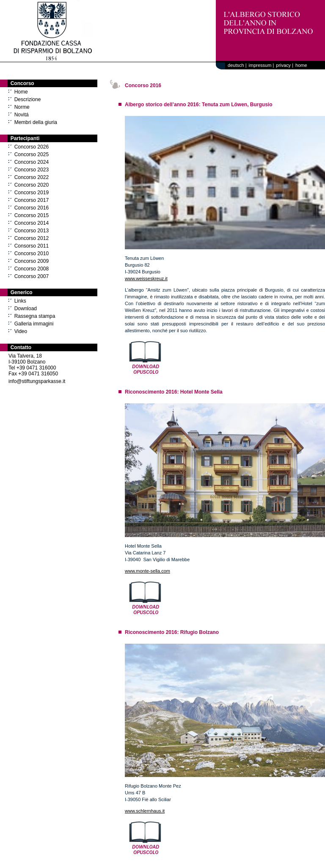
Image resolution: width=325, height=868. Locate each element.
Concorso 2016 (32, 208)
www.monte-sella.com (147, 571)
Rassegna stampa (35, 316)
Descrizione (28, 99)
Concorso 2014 (32, 223)
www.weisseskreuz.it (146, 278)
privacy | (285, 65)
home (301, 65)
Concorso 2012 (32, 238)
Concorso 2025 (32, 154)
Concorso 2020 (32, 185)
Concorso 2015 (32, 215)
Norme (22, 107)
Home (21, 92)
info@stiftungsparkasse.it (37, 381)
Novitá (22, 115)
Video (21, 331)
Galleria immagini (34, 324)
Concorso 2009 (32, 261)
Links (20, 301)
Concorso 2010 (32, 254)
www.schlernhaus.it (145, 811)
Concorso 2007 (32, 276)
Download (26, 309)
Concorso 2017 (32, 200)
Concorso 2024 (32, 162)
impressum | (262, 65)
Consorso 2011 (32, 246)
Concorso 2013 (32, 231)
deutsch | (236, 65)
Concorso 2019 (32, 193)
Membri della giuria (36, 122)
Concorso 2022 (32, 177)
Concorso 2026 (32, 147)
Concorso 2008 (32, 269)
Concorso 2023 (32, 170)
